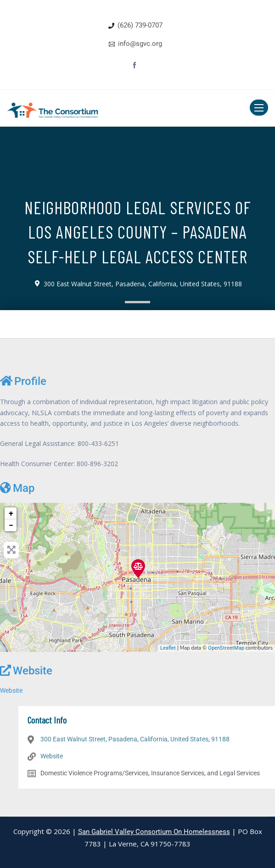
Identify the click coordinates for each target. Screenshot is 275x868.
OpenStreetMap (226, 648)
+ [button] (11, 513)
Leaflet (168, 648)
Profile (23, 381)
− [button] (11, 525)
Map (17, 488)
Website (26, 670)
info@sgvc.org (140, 44)
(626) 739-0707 (140, 25)
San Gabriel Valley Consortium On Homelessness (154, 832)
